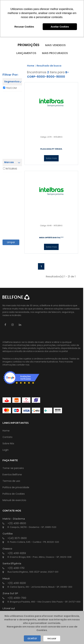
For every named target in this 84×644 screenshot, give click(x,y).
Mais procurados (55, 53)
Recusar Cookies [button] (24, 27)
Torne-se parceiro (13, 468)
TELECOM (11, 88)
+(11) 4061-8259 (17, 553)
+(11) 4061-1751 (16, 568)
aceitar (32, 638)
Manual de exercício (14, 500)
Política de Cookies (14, 494)
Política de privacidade (16, 487)
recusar (52, 638)
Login (6, 450)
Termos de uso (11, 481)
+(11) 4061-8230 (17, 583)
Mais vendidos (55, 45)
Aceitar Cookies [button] (60, 27)
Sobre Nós (8, 443)
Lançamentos (26, 53)
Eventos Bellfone (12, 475)
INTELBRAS (12, 169)
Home (31, 66)
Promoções (29, 45)
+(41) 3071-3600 (17, 538)
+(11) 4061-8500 (17, 523)
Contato (7, 437)
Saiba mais (51, 158)
